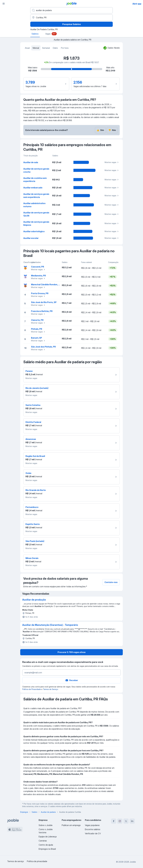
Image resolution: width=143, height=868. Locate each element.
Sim (100, 130)
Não (112, 130)
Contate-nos (111, 582)
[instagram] (120, 821)
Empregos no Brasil (47, 849)
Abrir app (137, 4)
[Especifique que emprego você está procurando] (71, 10)
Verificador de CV (93, 833)
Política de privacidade (37, 861)
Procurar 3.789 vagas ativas (72, 652)
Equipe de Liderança (48, 837)
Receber (72, 680)
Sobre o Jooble (46, 825)
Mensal (36, 48)
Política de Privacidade (32, 689)
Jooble (133, 862)
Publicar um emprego (71, 825)
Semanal (46, 48)
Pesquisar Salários (72, 24)
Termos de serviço (16, 861)
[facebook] (114, 821)
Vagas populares (92, 825)
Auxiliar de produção (34, 600)
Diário (55, 48)
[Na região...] (71, 18)
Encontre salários (93, 829)
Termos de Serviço (50, 689)
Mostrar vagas (112, 162)
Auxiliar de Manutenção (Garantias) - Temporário (50, 625)
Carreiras (43, 841)
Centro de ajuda (46, 845)
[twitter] (126, 821)
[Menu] (4, 4)
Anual (27, 48)
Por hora (65, 48)
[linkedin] (132, 821)
